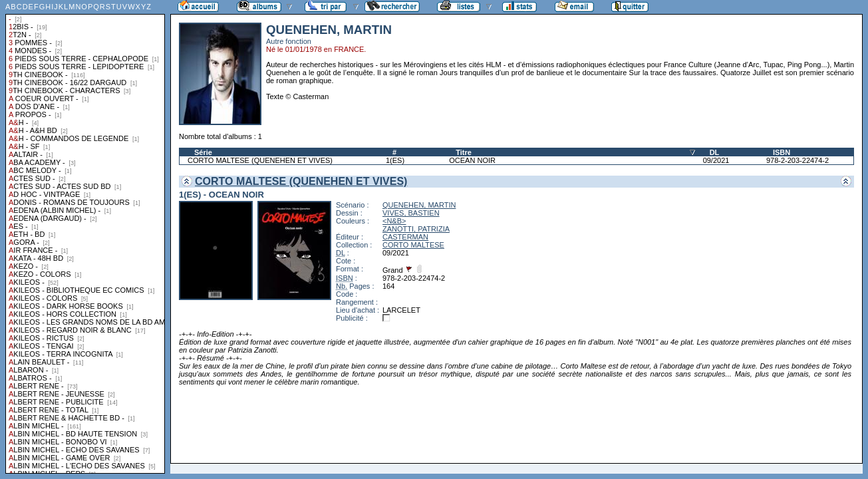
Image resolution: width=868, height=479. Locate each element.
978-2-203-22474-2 (797, 160)
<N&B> (394, 221)
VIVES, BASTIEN (411, 213)
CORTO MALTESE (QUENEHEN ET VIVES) (260, 160)
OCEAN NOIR (472, 160)
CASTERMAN (405, 237)
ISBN (782, 152)
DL (715, 152)
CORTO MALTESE (413, 245)
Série (203, 152)
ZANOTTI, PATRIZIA (416, 229)
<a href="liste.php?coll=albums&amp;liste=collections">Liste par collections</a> (85, 237)
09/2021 (716, 160)
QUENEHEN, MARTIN (419, 205)
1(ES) (395, 160)
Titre (464, 152)
